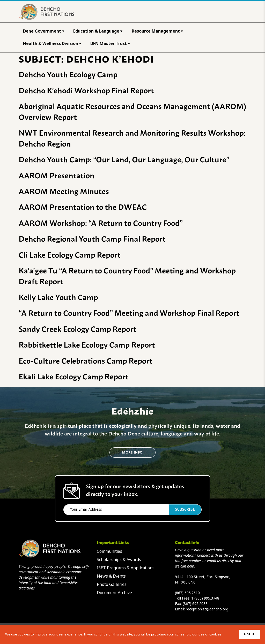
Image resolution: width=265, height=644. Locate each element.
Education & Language (98, 31)
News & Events (111, 576)
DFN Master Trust (110, 44)
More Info (132, 452)
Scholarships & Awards (119, 560)
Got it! (250, 634)
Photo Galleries (112, 584)
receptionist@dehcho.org (207, 609)
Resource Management (157, 31)
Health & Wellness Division (52, 44)
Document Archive (114, 593)
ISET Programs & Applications (126, 568)
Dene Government (44, 31)
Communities (109, 551)
